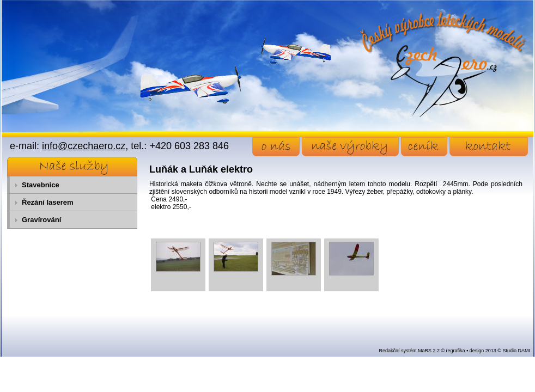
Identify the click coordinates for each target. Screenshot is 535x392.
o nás (276, 147)
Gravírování (41, 220)
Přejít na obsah (25, 5)
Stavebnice (41, 185)
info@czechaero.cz (84, 146)
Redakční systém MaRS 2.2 (409, 351)
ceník (424, 147)
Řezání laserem (48, 202)
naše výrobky (350, 147)
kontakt (489, 147)
